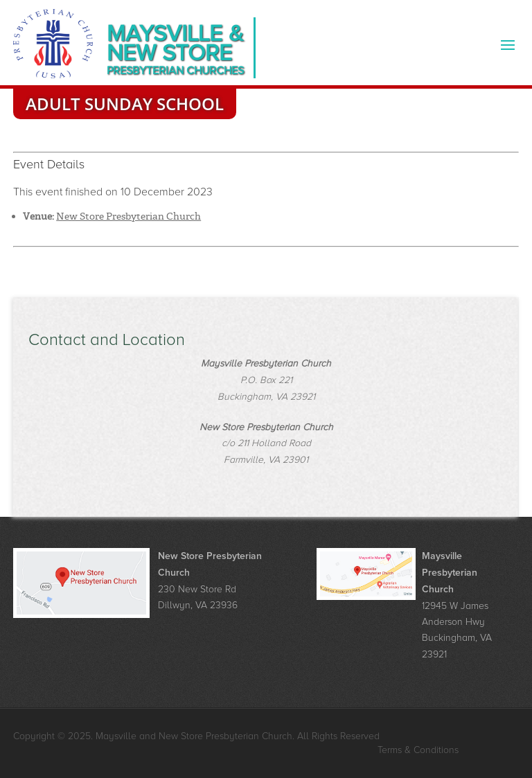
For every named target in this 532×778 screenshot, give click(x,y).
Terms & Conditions (418, 750)
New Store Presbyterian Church (128, 216)
